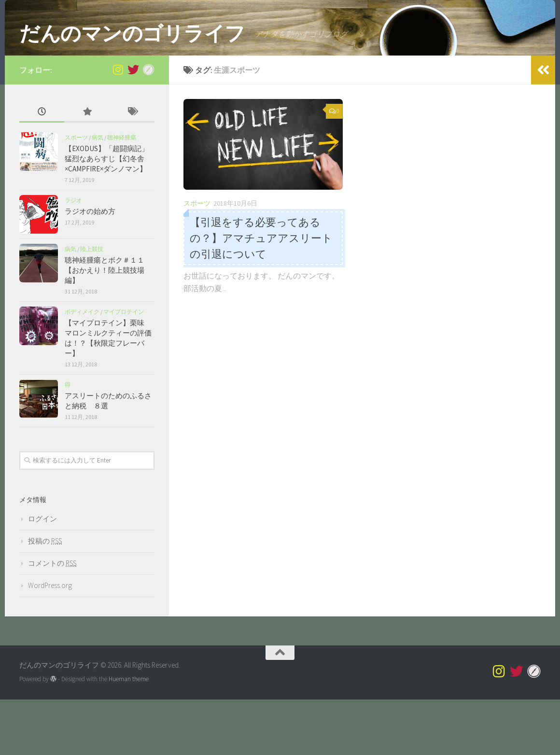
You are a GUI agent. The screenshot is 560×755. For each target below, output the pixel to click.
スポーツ (197, 259)
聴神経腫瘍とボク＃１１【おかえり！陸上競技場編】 (105, 326)
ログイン (42, 574)
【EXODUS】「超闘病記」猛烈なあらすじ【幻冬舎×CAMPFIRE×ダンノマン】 (107, 214)
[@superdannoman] (118, 125)
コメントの (52, 619)
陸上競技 (92, 304)
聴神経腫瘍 (122, 193)
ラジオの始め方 (90, 267)
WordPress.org (50, 641)
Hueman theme (129, 735)
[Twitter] (133, 125)
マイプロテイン (124, 367)
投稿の (45, 596)
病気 (98, 193)
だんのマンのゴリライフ (132, 33)
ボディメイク (82, 367)
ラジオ (73, 256)
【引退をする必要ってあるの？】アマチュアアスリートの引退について (261, 294)
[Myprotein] (149, 125)
